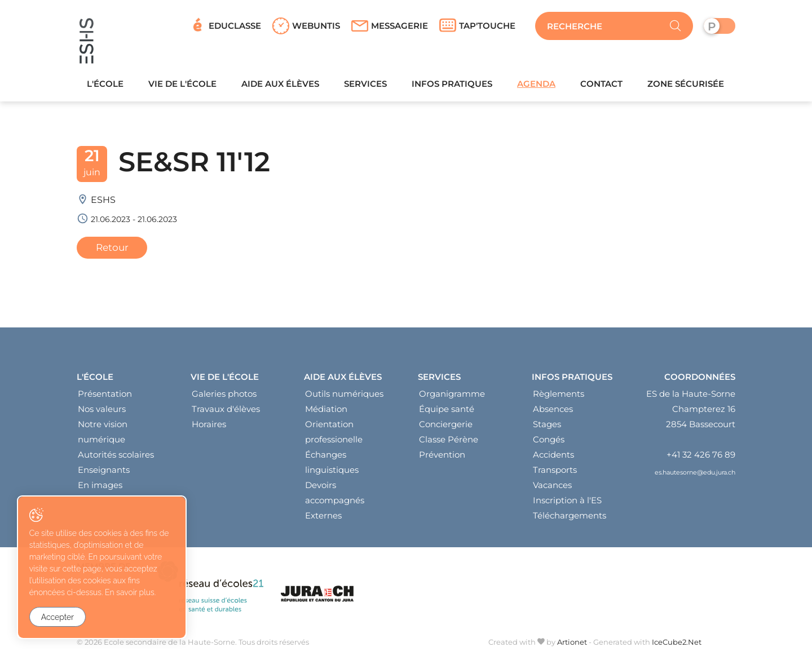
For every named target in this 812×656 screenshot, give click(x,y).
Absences (553, 412)
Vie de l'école (182, 86)
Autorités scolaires (116, 457)
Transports (555, 473)
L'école (105, 86)
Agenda (536, 86)
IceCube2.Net (677, 644)
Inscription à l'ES (567, 503)
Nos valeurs (102, 412)
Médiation (326, 412)
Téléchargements (570, 518)
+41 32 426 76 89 (701, 457)
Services (365, 86)
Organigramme (452, 396)
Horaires (209, 427)
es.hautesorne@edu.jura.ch (695, 475)
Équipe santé (447, 412)
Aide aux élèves (280, 86)
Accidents (553, 457)
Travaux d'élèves (226, 412)
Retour (114, 250)
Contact (601, 86)
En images (100, 488)
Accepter (58, 617)
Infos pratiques (452, 86)
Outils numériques (344, 396)
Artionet (572, 644)
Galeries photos (224, 396)
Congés (549, 442)
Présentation (105, 396)
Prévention (442, 457)
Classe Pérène (449, 442)
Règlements (559, 396)
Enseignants (104, 473)
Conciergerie (446, 427)
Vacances (552, 488)
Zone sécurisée (686, 86)
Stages (547, 427)
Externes (323, 518)
